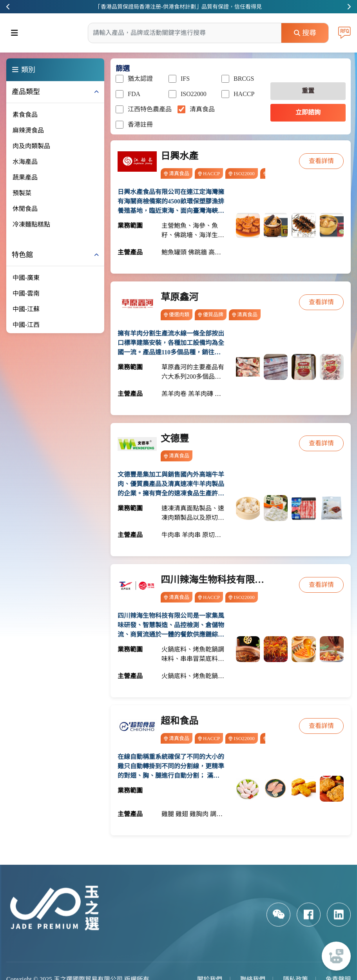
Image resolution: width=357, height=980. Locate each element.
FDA (128, 94)
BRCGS (238, 79)
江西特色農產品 (144, 109)
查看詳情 (321, 161)
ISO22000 (188, 94)
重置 (308, 91)
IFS (179, 79)
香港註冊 (134, 125)
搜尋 (305, 33)
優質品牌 (211, 315)
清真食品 (196, 109)
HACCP (238, 94)
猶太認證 (134, 79)
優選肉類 (177, 315)
